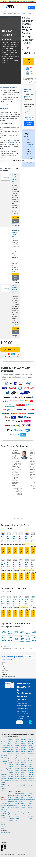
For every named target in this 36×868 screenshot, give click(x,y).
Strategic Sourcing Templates (31, 767)
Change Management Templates (10, 639)
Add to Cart (29, 61)
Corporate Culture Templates (11, 772)
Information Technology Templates (34, 639)
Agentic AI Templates (11, 740)
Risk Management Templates (31, 745)
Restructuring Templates (31, 743)
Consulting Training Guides (17, 811)
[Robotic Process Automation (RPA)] (21, 534)
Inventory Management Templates (18, 782)
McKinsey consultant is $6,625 (30, 146)
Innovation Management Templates (18, 780)
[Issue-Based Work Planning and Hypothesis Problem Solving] (21, 560)
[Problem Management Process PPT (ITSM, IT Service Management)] (21, 597)
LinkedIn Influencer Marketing (4, 821)
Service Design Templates (31, 757)
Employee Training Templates (18, 757)
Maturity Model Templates (24, 753)
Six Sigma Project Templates (31, 759)
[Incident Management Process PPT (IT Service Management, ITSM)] (15, 597)
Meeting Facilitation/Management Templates (24, 757)
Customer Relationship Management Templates (11, 784)
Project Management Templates (24, 780)
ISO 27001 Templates (18, 772)
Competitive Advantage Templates (11, 765)
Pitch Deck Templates (24, 765)
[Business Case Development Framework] (33, 560)
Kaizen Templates (18, 784)
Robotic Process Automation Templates (22, 639)
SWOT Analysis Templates (31, 751)
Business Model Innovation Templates (11, 753)
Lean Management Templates (24, 742)
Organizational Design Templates (4, 639)
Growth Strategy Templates (18, 765)
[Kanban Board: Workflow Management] (9, 597)
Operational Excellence (4, 755)
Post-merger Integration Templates (24, 767)
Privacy (4, 827)
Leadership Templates (24, 740)
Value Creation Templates (31, 784)
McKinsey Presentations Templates (24, 755)
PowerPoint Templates (4, 775)
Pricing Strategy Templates (24, 770)
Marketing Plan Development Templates (24, 751)
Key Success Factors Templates (18, 786)
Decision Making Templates (18, 747)
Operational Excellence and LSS (11, 809)
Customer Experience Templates (11, 780)
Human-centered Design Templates (18, 770)
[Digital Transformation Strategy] (33, 534)
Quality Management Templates (24, 784)
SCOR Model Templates (31, 749)
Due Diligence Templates (18, 751)
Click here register (29, 124)
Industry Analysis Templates (18, 776)
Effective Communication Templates (18, 753)
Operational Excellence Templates (24, 759)
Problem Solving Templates (24, 772)
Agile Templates (11, 742)
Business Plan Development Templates (11, 755)
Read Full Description (18, 160)
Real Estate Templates (24, 786)
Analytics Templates (11, 743)
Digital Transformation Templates (4, 633)
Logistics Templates (24, 743)
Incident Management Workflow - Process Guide (16, 178)
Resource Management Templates (31, 742)
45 (29, 101)
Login (31, 5)
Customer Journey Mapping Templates (11, 782)
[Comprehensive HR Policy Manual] (3, 560)
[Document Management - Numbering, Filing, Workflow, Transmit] (3, 597)
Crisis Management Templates (11, 778)
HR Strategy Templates (18, 767)
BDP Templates (11, 747)
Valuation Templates (31, 780)
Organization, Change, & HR (11, 815)
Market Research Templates (24, 749)
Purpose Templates (24, 782)
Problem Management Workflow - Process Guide (16, 233)
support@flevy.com (13, 142)
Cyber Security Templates (18, 742)
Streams (3, 784)
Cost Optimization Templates (11, 774)
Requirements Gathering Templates (31, 740)
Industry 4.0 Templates (18, 774)
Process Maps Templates (24, 776)
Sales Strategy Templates (31, 753)
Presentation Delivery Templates (24, 769)
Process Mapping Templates (22, 633)
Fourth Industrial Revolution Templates (28, 639)
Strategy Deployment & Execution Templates (31, 769)
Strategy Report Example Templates (31, 772)
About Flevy (4, 804)
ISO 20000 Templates (16, 639)
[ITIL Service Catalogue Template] (33, 597)
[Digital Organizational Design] (9, 534)
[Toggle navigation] (3, 6)
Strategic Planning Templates (31, 765)
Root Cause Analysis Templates (31, 747)
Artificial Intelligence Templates (11, 745)
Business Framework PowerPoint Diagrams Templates (16, 633)
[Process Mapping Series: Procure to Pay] (9, 560)
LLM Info (24, 809)
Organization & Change (4, 761)
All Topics (3, 12)
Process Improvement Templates (24, 774)
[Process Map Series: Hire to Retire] (15, 560)
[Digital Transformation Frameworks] (3, 534)
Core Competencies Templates (11, 770)
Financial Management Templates (18, 759)
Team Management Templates (31, 778)
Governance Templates (18, 763)
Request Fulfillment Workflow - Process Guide (15, 289)
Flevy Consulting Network (4, 788)
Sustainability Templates (31, 776)
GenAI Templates (18, 761)
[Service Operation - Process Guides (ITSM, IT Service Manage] (4, 664)
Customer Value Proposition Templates (11, 786)
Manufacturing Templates (24, 747)
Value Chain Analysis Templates (31, 782)
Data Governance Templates (18, 743)
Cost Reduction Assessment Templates (11, 776)
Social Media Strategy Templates (31, 761)
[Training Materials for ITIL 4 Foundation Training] (27, 597)
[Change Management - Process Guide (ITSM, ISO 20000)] (15, 534)
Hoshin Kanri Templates (18, 769)
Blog (2, 829)
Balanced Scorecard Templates (11, 749)
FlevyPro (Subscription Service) (5, 780)
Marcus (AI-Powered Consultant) (4, 811)
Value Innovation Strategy (31, 817)
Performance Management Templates (24, 763)
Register (31, 8)
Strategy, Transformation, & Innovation (12, 799)
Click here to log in (29, 119)
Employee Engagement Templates (18, 755)
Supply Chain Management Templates (31, 774)
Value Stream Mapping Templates (31, 786)
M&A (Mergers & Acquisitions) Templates (24, 745)
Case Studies (18, 801)
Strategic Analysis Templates (31, 763)
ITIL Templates (10, 633)
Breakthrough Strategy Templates (11, 751)
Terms (6, 825)
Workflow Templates (28, 633)
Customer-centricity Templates (18, 740)
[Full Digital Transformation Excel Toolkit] (27, 560)
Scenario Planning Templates (31, 755)
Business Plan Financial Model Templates (11, 757)
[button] (13, 519)
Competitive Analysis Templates (11, 767)
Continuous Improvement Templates (11, 769)
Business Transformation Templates (11, 759)
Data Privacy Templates (18, 745)
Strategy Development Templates (31, 770)
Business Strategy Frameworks (18, 798)
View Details (16, 221)
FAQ (2, 825)
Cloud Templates (11, 763)
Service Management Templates (34, 633)
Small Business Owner (30, 807)
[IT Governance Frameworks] (27, 534)
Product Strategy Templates (24, 778)
